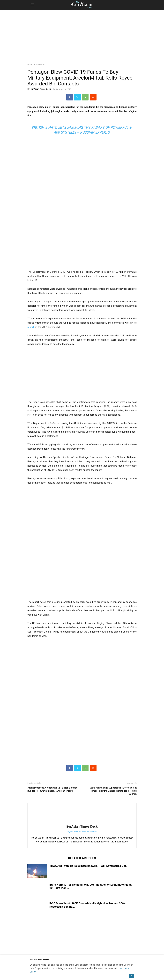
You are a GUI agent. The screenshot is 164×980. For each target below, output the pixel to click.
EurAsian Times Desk (41, 89)
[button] (32, 5)
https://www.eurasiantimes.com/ (82, 832)
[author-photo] (82, 822)
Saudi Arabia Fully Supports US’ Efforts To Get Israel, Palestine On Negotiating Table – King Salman (113, 791)
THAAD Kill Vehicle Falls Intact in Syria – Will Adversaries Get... (89, 866)
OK (132, 976)
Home (30, 65)
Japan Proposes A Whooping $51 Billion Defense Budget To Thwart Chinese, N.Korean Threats (52, 789)
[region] (82, 35)
